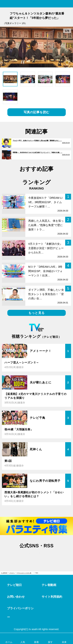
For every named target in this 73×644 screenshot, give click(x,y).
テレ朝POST (36, 4)
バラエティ (12, 573)
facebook (37, 555)
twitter (27, 555)
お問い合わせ (16, 597)
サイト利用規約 (52, 597)
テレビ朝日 (14, 585)
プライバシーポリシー (20, 613)
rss (46, 555)
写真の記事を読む (36, 112)
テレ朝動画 (49, 585)
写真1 (37, 573)
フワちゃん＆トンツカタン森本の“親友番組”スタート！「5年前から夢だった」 (26, 573)
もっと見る (36, 313)
